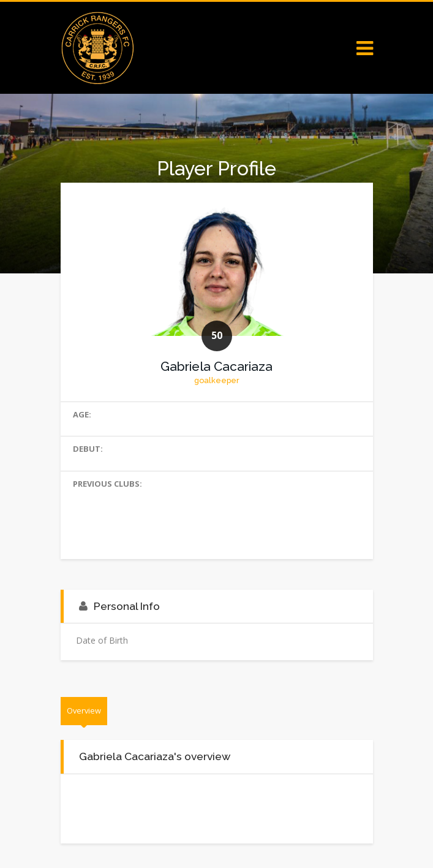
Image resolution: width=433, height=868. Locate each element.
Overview (84, 710)
